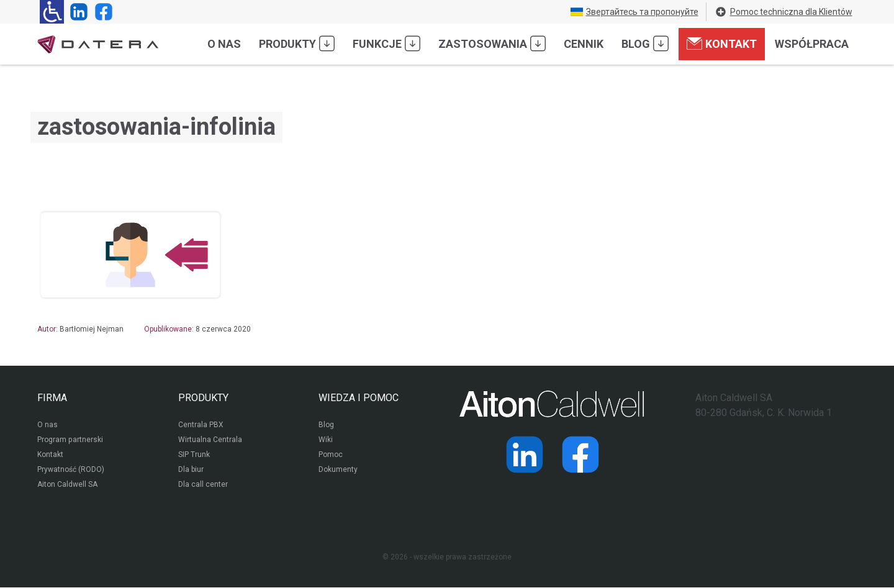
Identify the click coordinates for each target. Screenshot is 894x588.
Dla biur (191, 470)
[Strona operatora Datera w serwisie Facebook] (101, 12)
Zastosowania (492, 43)
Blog (645, 43)
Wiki (326, 440)
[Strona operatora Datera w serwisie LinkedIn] (76, 12)
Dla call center (203, 485)
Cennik (584, 44)
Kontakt (722, 43)
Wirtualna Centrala (210, 440)
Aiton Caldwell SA (67, 485)
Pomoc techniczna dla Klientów (783, 12)
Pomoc (331, 455)
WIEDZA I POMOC (359, 398)
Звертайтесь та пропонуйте (634, 12)
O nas (224, 44)
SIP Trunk (194, 455)
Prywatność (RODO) (71, 470)
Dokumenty (338, 470)
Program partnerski (70, 440)
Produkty (297, 43)
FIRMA (52, 398)
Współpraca (812, 44)
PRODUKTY (203, 398)
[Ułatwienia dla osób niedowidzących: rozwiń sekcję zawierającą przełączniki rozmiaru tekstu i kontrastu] (52, 12)
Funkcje (386, 43)
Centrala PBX (201, 425)
